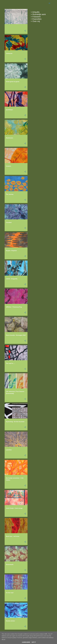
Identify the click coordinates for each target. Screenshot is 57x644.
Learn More (26, 642)
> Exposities (36, 19)
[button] (25, 31)
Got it (34, 642)
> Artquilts (35, 12)
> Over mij (35, 21)
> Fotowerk (36, 17)
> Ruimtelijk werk (38, 14)
